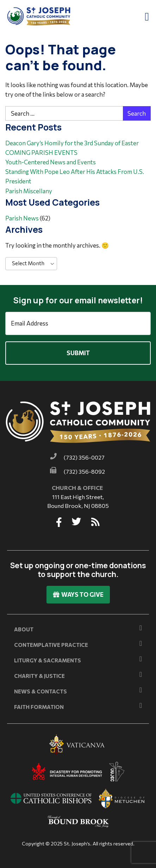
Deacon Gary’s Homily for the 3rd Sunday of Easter (72, 143)
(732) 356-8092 (84, 471)
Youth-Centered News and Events (51, 162)
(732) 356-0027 (84, 457)
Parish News (22, 218)
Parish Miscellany (29, 191)
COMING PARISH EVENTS (41, 153)
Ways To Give (78, 594)
